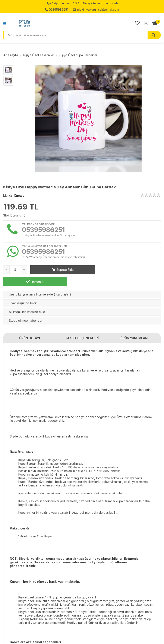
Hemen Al (129, 269)
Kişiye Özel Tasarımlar (39, 55)
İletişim (65, 3)
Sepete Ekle (62, 270)
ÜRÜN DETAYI (30, 326)
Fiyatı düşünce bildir (23, 291)
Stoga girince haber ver (26, 308)
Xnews (19, 196)
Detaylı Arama (92, 3)
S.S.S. (76, 3)
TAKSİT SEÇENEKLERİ (82, 326)
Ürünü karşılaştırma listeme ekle (31, 282)
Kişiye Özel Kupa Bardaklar (78, 55)
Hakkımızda (111, 3)
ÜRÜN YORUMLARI (134, 326)
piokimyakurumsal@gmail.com (96, 9)
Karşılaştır (62, 282)
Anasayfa (11, 55)
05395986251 (57, 9)
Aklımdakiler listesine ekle (27, 300)
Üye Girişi (52, 3)
